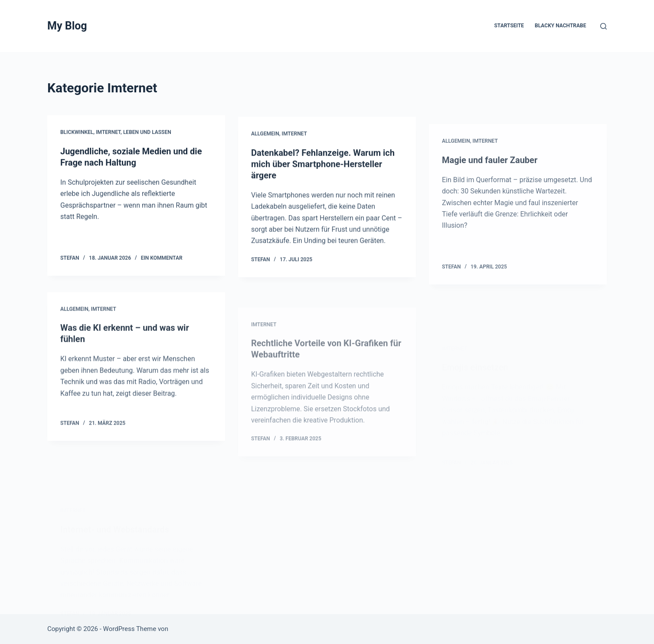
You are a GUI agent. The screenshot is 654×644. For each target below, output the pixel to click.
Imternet (108, 133)
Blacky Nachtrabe (560, 26)
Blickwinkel (77, 133)
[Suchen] (603, 26)
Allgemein (265, 136)
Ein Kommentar (162, 258)
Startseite (509, 26)
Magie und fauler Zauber (490, 174)
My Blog (67, 26)
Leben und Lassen (147, 133)
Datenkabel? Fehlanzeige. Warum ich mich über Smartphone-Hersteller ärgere (323, 167)
